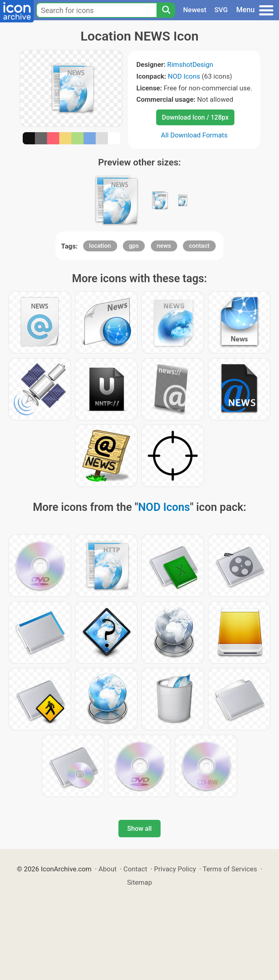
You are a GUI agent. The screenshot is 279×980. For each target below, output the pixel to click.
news (164, 246)
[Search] (166, 10)
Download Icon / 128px (195, 117)
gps (134, 246)
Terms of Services (230, 869)
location (100, 246)
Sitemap (139, 882)
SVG (221, 10)
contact (199, 246)
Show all (139, 829)
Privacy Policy (175, 869)
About (108, 869)
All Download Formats (194, 135)
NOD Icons (184, 76)
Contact (135, 869)
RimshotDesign (190, 64)
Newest (195, 10)
